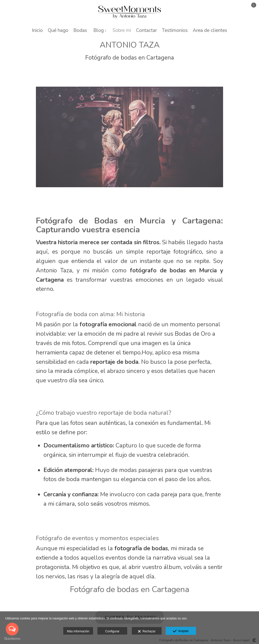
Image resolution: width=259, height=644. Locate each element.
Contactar (146, 31)
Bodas (80, 31)
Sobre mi (122, 31)
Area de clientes (210, 31)
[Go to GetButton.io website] (12, 639)
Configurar (112, 631)
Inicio (37, 31)
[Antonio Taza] (130, 12)
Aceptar (181, 631)
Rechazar (147, 632)
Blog (99, 31)
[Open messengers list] (12, 629)
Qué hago (58, 31)
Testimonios (175, 31)
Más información (78, 631)
